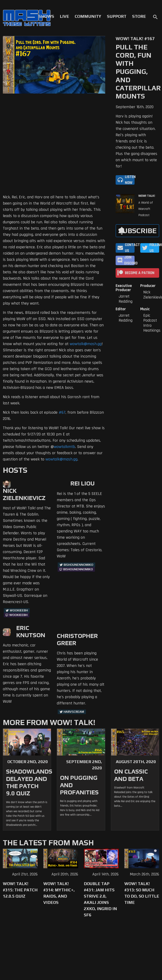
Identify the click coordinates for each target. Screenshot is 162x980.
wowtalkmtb (64, 447)
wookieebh (18, 615)
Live (64, 16)
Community (88, 16)
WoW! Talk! (147, 196)
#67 (62, 413)
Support (117, 16)
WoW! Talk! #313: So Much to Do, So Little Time (142, 893)
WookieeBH (19, 610)
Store (139, 16)
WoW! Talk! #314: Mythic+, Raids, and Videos (59, 893)
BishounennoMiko (78, 565)
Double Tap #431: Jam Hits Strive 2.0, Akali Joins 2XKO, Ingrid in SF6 (100, 899)
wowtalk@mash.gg (86, 344)
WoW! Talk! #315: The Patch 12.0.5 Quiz (20, 890)
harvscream (74, 712)
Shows (46, 16)
